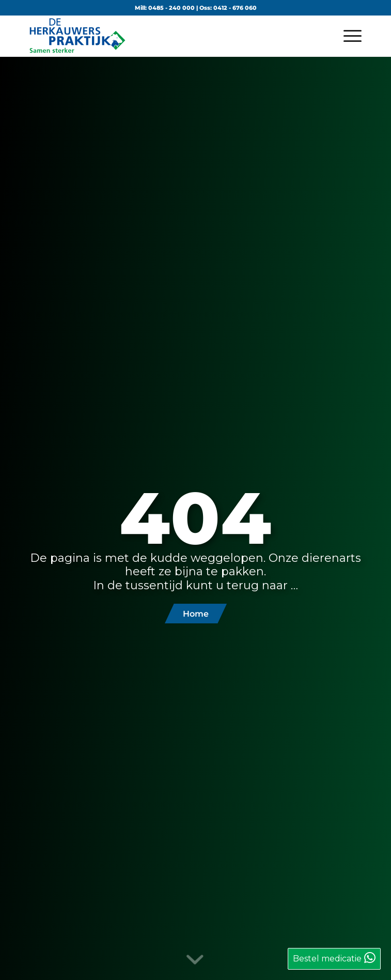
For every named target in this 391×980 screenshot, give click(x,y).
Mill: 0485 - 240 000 (165, 8)
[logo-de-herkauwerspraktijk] (162, 36)
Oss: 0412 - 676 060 (228, 8)
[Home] (196, 614)
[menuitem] (347, 36)
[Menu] (347, 36)
